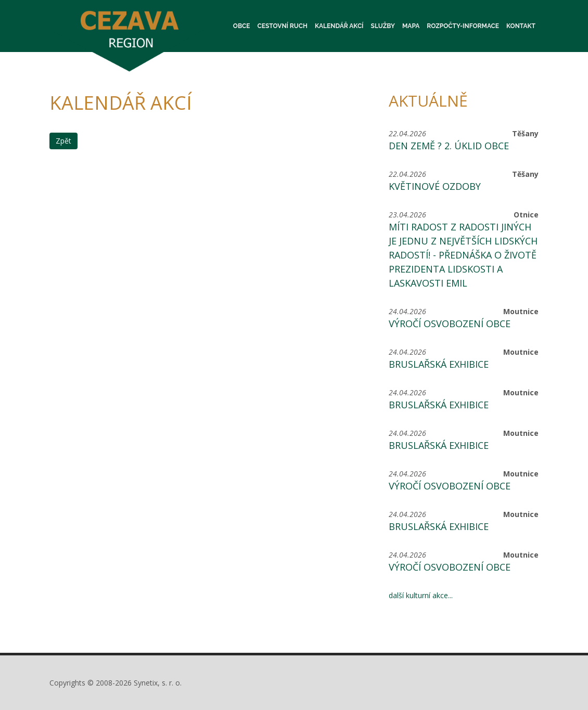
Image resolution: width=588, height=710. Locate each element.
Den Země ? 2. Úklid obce (449, 146)
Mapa (411, 26)
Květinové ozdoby (435, 186)
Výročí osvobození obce (450, 324)
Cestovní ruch (283, 26)
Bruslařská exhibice (439, 364)
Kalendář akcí (339, 26)
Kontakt (521, 26)
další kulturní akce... (421, 595)
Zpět (63, 141)
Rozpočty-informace (463, 26)
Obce (242, 26)
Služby (383, 26)
